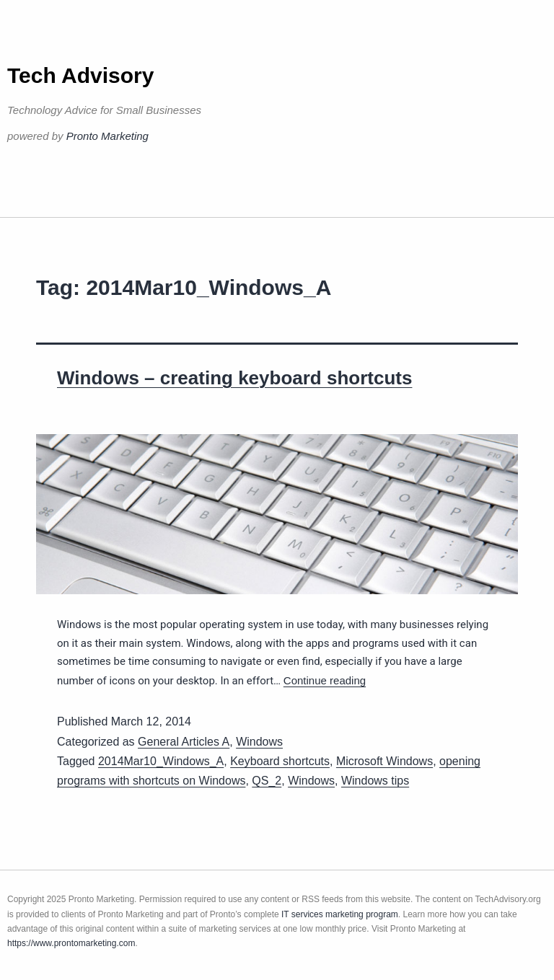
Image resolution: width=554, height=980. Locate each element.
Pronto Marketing (107, 136)
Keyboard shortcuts (280, 761)
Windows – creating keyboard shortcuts (234, 378)
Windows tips (375, 781)
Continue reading (325, 680)
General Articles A (184, 742)
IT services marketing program (340, 914)
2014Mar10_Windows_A (161, 761)
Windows (259, 742)
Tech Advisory (80, 75)
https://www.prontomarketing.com (71, 943)
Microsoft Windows (384, 761)
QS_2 (267, 781)
